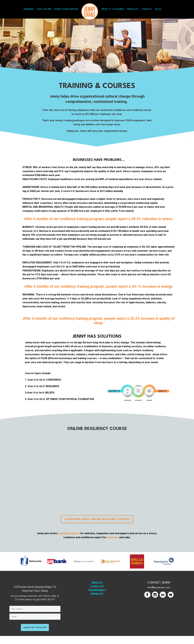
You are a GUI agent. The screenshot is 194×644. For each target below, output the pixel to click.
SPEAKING (29, 9)
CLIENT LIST (97, 596)
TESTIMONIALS (97, 600)
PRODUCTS (133, 9)
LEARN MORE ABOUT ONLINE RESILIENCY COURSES (97, 528)
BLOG (158, 9)
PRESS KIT (97, 592)
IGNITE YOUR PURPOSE (66, 9)
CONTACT (147, 9)
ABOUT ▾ (106, 9)
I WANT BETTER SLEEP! (35, 635)
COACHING (118, 9)
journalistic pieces (69, 542)
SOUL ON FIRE (44, 9)
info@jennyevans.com (159, 597)
